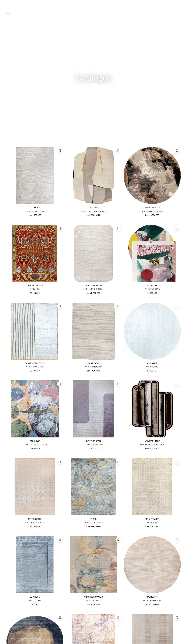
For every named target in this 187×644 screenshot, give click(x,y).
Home (9, 13)
